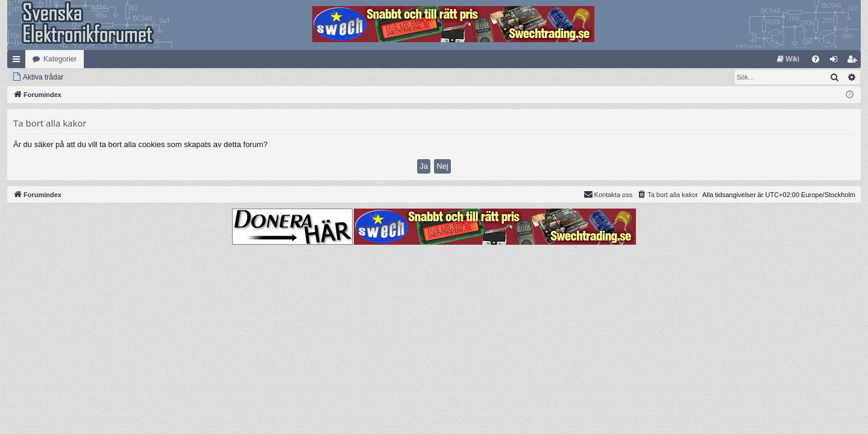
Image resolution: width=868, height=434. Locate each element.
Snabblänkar (19, 61)
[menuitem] (788, 59)
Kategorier (60, 59)
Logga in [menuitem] (836, 61)
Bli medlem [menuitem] (854, 61)
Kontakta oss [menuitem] (608, 194)
